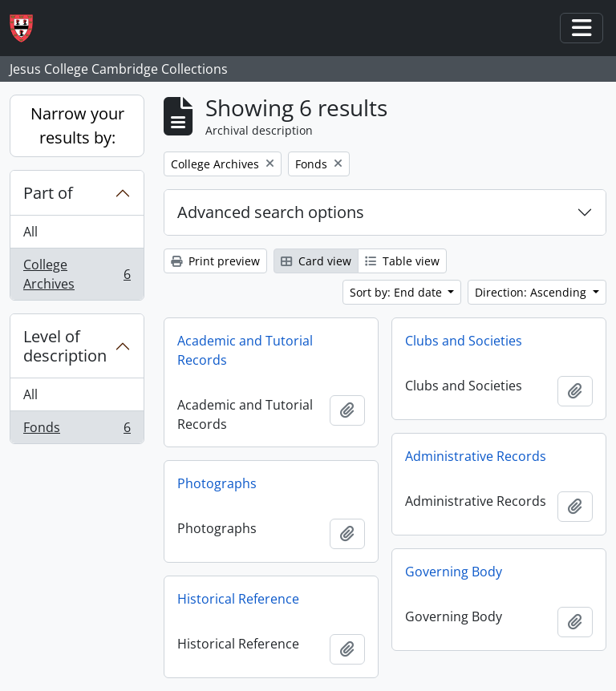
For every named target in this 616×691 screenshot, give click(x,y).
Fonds (77, 430)
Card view (316, 261)
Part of (48, 193)
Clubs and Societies (464, 341)
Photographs (217, 483)
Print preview (215, 261)
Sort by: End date (397, 292)
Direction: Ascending (532, 292)
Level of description (65, 346)
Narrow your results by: (77, 125)
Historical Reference (238, 599)
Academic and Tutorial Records (245, 350)
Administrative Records (476, 456)
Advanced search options (271, 212)
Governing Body (454, 572)
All (30, 232)
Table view (402, 261)
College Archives (77, 274)
